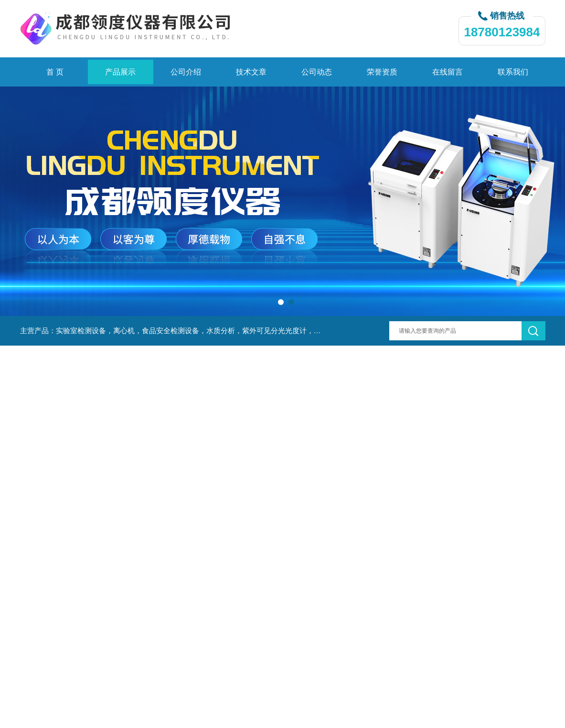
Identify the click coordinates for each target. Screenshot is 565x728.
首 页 (55, 72)
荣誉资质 (382, 72)
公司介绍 (186, 72)
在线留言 (448, 72)
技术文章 (251, 72)
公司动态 (317, 72)
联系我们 (513, 72)
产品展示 (120, 72)
